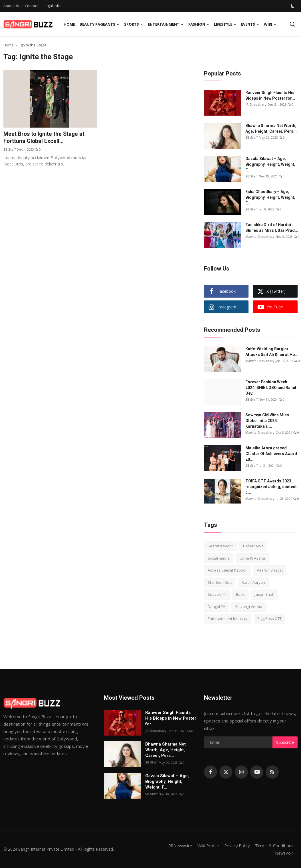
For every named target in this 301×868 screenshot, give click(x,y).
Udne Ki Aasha (252, 558)
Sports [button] (134, 24)
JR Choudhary (256, 104)
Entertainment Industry (228, 619)
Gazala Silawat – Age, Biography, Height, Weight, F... (270, 164)
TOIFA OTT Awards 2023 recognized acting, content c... (271, 487)
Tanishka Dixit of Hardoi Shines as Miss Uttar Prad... (272, 228)
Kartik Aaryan (253, 582)
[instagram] (241, 772)
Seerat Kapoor (220, 546)
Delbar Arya (253, 546)
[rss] (272, 772)
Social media (219, 558)
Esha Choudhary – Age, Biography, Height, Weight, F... (270, 197)
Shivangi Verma (249, 607)
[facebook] (211, 772)
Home (69, 24)
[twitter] (226, 772)
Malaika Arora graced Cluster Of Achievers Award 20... (271, 454)
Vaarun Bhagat (270, 570)
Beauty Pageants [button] (100, 24)
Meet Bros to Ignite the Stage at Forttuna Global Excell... (45, 138)
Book (240, 594)
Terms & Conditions (274, 846)
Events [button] (250, 24)
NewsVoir (284, 853)
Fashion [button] (199, 24)
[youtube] (257, 772)
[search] (292, 24)
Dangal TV (216, 607)
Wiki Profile (206, 846)
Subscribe (285, 742)
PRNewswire (176, 846)
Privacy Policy (235, 846)
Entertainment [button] (166, 24)
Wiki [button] (270, 24)
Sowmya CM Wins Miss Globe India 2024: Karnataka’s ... (267, 421)
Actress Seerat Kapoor (227, 570)
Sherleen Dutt (220, 582)
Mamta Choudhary (260, 237)
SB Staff (10, 150)
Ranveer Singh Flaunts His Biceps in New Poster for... (270, 95)
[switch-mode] (293, 6)
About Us (11, 6)
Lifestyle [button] (225, 24)
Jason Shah (265, 594)
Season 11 (217, 594)
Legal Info (52, 6)
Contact (31, 6)
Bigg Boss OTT (269, 619)
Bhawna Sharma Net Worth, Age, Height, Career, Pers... (271, 128)
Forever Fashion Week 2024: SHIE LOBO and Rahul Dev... (271, 388)
